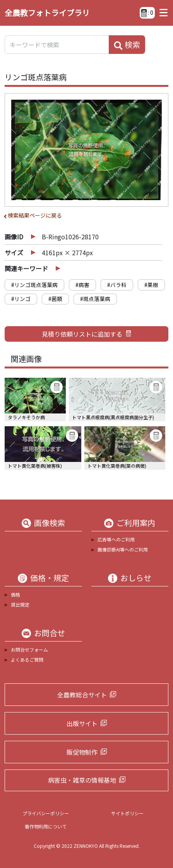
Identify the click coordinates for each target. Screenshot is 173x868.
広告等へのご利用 (116, 539)
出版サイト (82, 723)
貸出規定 (20, 604)
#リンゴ (21, 299)
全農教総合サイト (82, 695)
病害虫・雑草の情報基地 (82, 780)
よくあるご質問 (27, 660)
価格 (15, 594)
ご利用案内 (136, 523)
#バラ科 (117, 285)
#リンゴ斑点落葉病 (34, 285)
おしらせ (136, 578)
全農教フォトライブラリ (47, 13)
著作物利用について (46, 826)
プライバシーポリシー (46, 813)
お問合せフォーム (29, 649)
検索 (127, 45)
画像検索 (50, 523)
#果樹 (151, 285)
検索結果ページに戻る (35, 215)
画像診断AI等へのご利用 (123, 549)
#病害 (82, 285)
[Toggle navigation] (162, 13)
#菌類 (55, 299)
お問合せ (50, 633)
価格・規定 (50, 578)
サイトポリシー (127, 813)
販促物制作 (82, 752)
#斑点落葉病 (95, 299)
